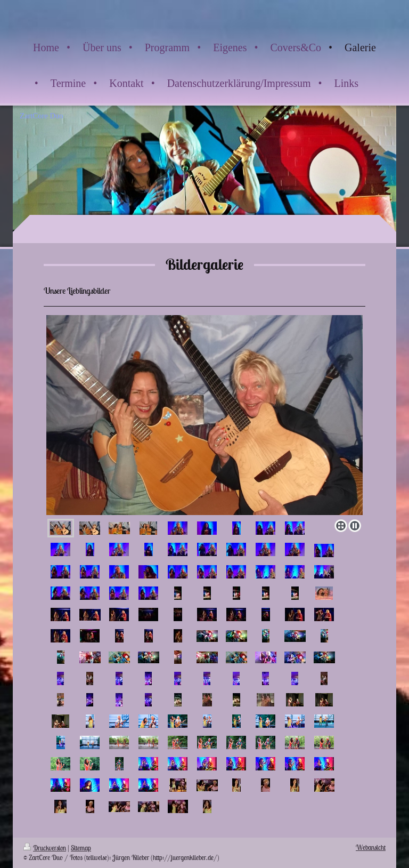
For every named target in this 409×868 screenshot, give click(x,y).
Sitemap (81, 848)
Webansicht (371, 847)
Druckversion (45, 848)
